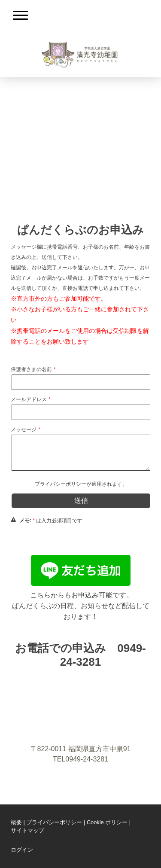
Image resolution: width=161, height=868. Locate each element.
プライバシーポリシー (61, 484)
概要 (16, 822)
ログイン (22, 850)
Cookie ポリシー (107, 822)
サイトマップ (27, 830)
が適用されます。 (81, 484)
